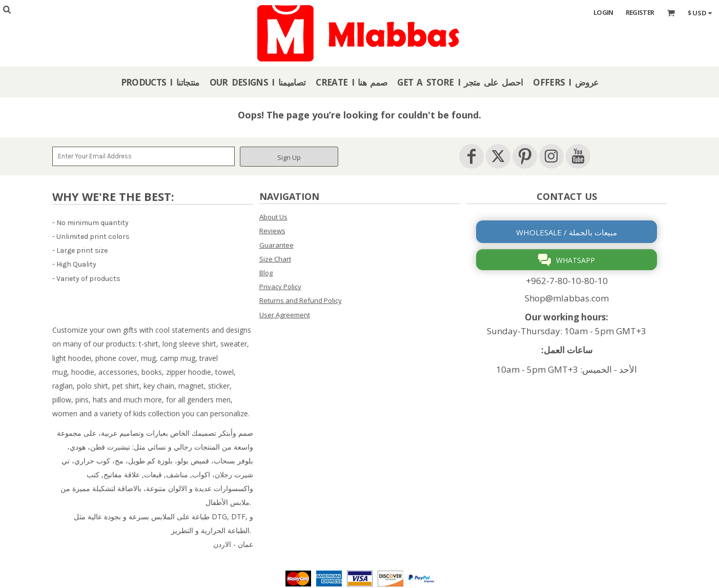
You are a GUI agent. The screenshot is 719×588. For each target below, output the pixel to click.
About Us (273, 217)
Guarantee (276, 245)
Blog (266, 273)
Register (640, 12)
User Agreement (285, 315)
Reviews (272, 231)
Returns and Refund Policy (301, 300)
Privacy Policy (280, 287)
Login (603, 12)
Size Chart (275, 259)
